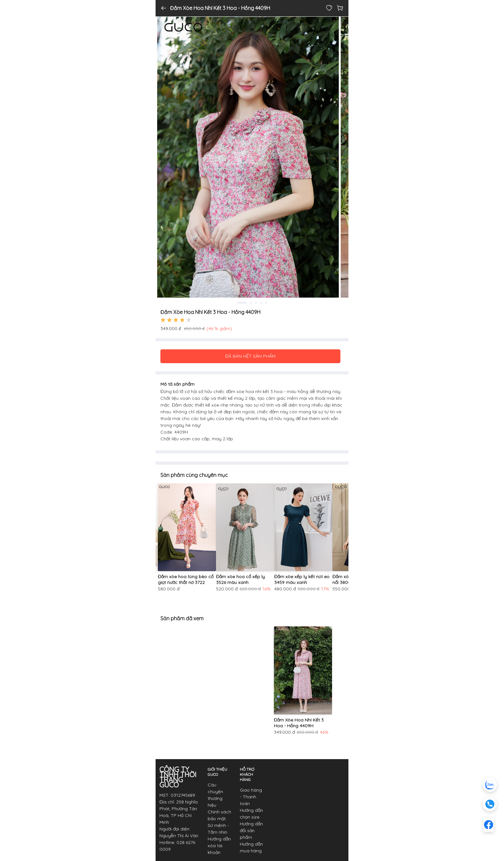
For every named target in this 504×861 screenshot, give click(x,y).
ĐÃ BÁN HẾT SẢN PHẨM (250, 356)
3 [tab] (256, 303)
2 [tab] (251, 303)
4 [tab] (261, 303)
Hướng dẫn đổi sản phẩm (251, 830)
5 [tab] (266, 303)
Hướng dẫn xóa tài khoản (219, 846)
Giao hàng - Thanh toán (251, 797)
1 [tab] (242, 303)
